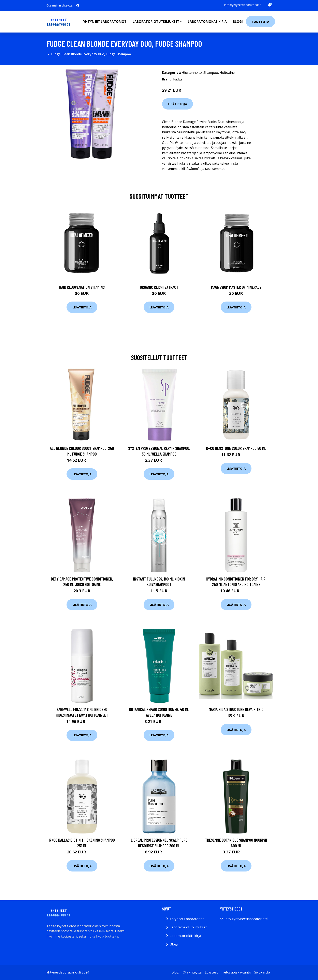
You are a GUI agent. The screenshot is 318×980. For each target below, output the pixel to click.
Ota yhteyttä (192, 972)
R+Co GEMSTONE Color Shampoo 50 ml (236, 448)
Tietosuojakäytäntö (236, 972)
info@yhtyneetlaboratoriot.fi (243, 5)
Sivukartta (262, 972)
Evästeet (211, 972)
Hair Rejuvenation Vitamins (82, 287)
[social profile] (78, 5)
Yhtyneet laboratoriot (105, 22)
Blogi (238, 22)
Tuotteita (260, 22)
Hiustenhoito (192, 73)
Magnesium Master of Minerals (236, 287)
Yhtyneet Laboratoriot (187, 919)
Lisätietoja (177, 104)
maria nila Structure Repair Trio (236, 709)
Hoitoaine (227, 73)
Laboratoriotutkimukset (188, 927)
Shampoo (211, 73)
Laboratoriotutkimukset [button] (156, 22)
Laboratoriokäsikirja (207, 22)
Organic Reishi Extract (159, 287)
